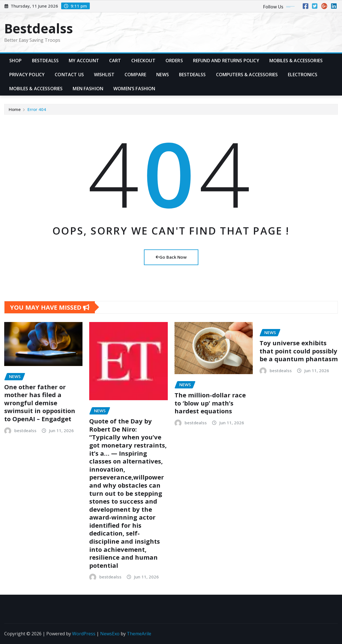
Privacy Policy (27, 75)
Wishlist (104, 75)
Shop (16, 61)
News (163, 75)
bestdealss (25, 430)
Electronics (303, 75)
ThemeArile (139, 634)
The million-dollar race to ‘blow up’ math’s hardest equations (210, 403)
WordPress (84, 634)
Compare (135, 75)
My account (84, 61)
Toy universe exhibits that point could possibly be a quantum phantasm (299, 351)
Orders (174, 61)
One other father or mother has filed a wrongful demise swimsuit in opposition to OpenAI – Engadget (40, 403)
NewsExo (110, 634)
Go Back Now (171, 257)
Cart (115, 61)
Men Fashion (88, 89)
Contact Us (69, 75)
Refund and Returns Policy (226, 61)
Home (15, 109)
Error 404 (37, 109)
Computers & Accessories (247, 75)
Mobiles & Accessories (296, 61)
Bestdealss (39, 28)
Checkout (143, 61)
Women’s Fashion (134, 89)
